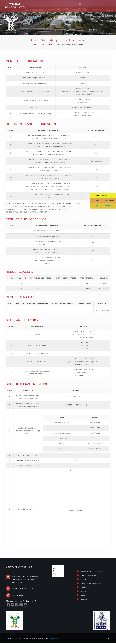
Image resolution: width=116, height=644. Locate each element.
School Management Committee (93, 571)
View (96, 137)
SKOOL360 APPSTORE (105, 206)
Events (83, 591)
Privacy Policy (55, 638)
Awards (84, 579)
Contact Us (85, 599)
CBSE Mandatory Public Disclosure (70, 45)
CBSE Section (47, 45)
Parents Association (88, 575)
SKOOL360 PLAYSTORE (105, 201)
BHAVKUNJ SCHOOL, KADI (15, 6)
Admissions (85, 587)
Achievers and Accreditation (91, 583)
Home (35, 45)
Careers (84, 595)
